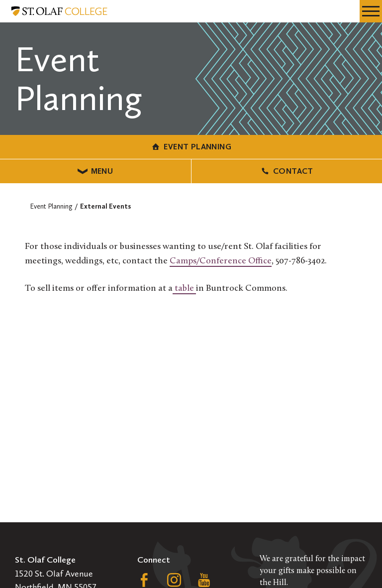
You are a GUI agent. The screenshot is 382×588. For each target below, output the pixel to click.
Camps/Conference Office (221, 261)
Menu (95, 171)
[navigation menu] (371, 11)
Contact (287, 171)
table (184, 289)
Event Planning (191, 147)
